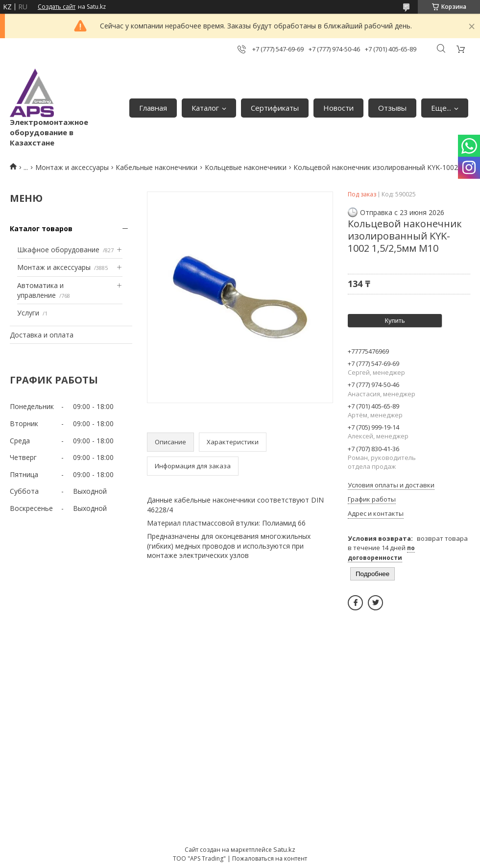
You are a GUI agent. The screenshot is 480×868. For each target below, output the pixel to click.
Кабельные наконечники (156, 167)
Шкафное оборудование (58, 250)
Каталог (205, 108)
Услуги (28, 313)
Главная (153, 108)
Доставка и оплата (42, 335)
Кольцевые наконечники (246, 167)
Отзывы (392, 108)
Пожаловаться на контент (270, 858)
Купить (395, 321)
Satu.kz (284, 849)
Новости (338, 108)
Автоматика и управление (40, 290)
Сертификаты (275, 108)
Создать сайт (57, 7)
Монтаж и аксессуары (72, 167)
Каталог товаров (41, 229)
